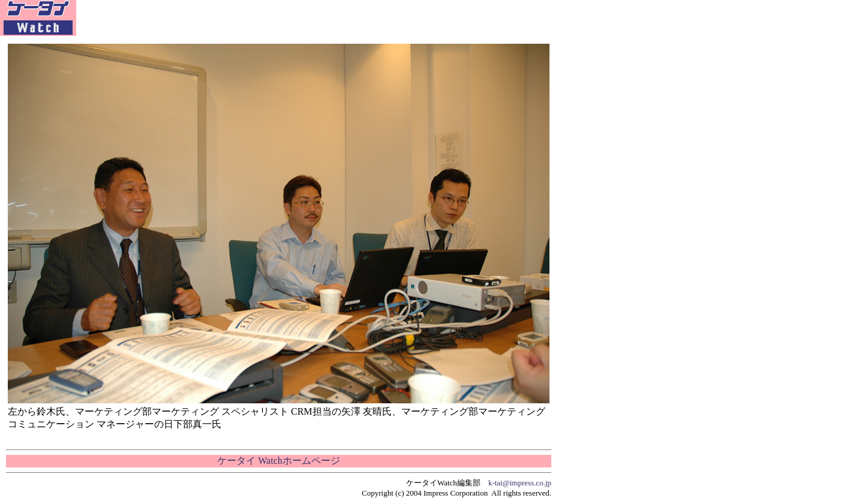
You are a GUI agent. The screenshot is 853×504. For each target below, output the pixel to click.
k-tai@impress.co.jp (520, 483)
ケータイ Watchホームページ (278, 461)
